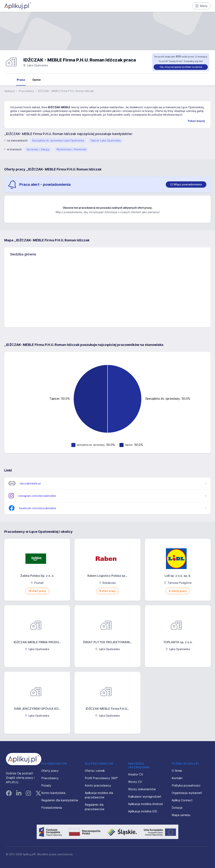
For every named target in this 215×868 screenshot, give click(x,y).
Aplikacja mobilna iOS (143, 811)
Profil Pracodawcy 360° (101, 778)
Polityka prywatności (186, 785)
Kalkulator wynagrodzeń (145, 797)
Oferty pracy (50, 771)
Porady (46, 785)
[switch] (186, 184)
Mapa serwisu (181, 815)
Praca (21, 80)
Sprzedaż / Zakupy (38, 149)
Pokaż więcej (196, 121)
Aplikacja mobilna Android (145, 804)
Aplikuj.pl (9, 91)
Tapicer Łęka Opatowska (105, 140)
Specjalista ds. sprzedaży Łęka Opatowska (58, 140)
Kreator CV (136, 774)
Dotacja (177, 808)
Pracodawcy (26, 91)
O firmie (177, 771)
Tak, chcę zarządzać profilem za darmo (181, 67)
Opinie (37, 80)
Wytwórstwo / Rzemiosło (71, 149)
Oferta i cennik (95, 771)
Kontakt (177, 778)
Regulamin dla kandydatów (60, 800)
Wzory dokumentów (142, 789)
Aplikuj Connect (182, 800)
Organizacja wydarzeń (187, 793)
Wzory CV (135, 782)
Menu (201, 6)
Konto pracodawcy (98, 785)
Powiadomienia (52, 808)
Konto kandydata (53, 793)
